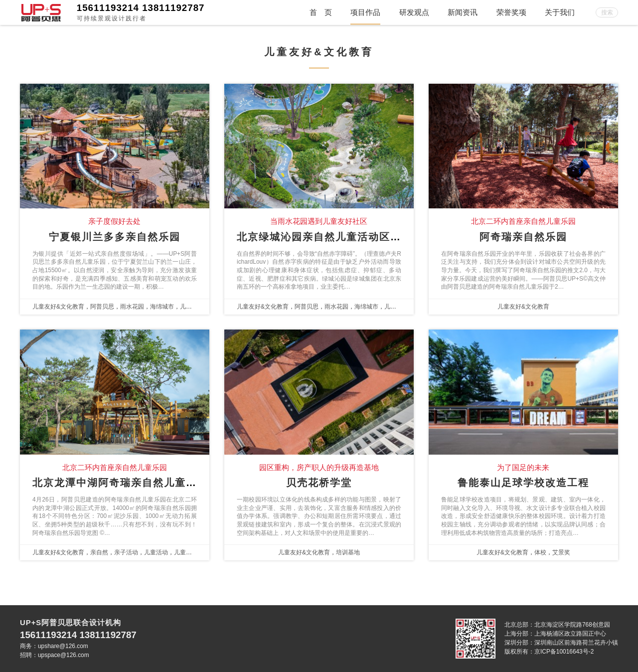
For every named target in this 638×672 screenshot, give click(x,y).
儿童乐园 (186, 552)
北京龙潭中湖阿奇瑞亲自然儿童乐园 (120, 483)
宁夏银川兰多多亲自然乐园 (115, 237)
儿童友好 (192, 307)
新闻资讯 (463, 12)
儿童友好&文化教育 (58, 307)
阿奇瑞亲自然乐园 (523, 237)
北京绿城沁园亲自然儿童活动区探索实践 (335, 237)
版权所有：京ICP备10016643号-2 (549, 652)
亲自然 (99, 552)
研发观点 (414, 12)
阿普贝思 (102, 307)
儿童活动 (156, 552)
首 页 (321, 12)
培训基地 (348, 552)
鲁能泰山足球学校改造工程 (523, 483)
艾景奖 (561, 552)
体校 (540, 552)
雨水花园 (132, 307)
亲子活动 (126, 552)
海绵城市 (162, 307)
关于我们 (560, 12)
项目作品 (365, 12)
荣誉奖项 (511, 12)
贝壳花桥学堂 (319, 483)
